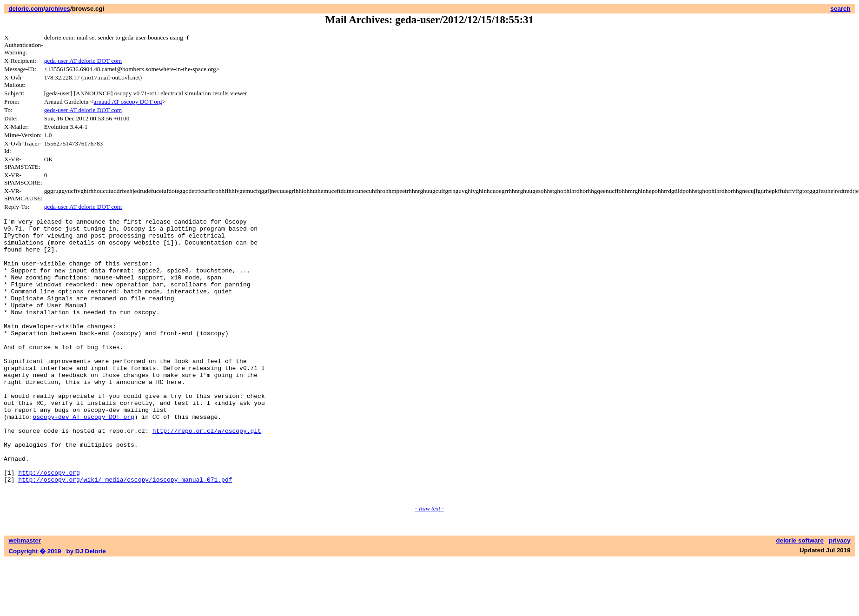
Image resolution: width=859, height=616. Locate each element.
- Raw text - (429, 564)
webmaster (25, 596)
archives (58, 9)
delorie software (800, 596)
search (841, 9)
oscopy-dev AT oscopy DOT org (83, 457)
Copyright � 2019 (35, 607)
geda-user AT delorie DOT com (83, 61)
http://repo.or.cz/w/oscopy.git (207, 474)
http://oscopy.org (49, 524)
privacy (840, 596)
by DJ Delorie (86, 607)
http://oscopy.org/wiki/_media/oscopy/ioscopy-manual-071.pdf (125, 532)
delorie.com (26, 9)
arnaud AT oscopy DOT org (128, 102)
